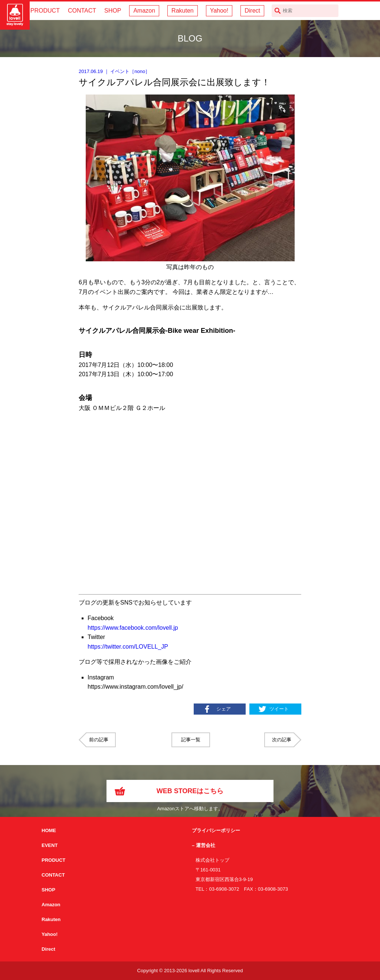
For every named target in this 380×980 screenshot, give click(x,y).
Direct (252, 11)
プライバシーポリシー (216, 830)
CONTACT (82, 11)
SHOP (113, 11)
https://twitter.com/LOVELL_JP (128, 647)
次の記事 (282, 740)
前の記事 (99, 740)
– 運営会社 (204, 845)
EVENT (50, 845)
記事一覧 (191, 740)
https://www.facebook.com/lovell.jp (133, 628)
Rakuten (183, 11)
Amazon (144, 11)
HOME (49, 830)
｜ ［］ (114, 71)
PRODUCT (45, 11)
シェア (224, 709)
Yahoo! (219, 11)
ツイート (279, 709)
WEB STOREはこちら (190, 791)
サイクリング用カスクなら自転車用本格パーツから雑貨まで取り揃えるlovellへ (15, 15)
